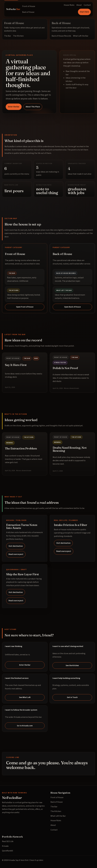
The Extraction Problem (21, 448)
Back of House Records (61, 36)
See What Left (25, 697)
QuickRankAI (8, 851)
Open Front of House (25, 307)
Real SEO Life (8, 841)
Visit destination (16, 546)
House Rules (69, 5)
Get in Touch (72, 697)
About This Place (33, 107)
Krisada (5, 846)
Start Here (84, 12)
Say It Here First (16, 365)
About (79, 5)
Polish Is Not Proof (65, 368)
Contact (87, 5)
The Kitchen (18, 36)
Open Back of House (72, 307)
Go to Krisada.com (25, 726)
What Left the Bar (81, 36)
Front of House (29, 6)
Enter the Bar (14, 107)
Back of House (28, 12)
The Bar (8, 36)
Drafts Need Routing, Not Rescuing (70, 449)
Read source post (16, 554)
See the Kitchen (72, 665)
